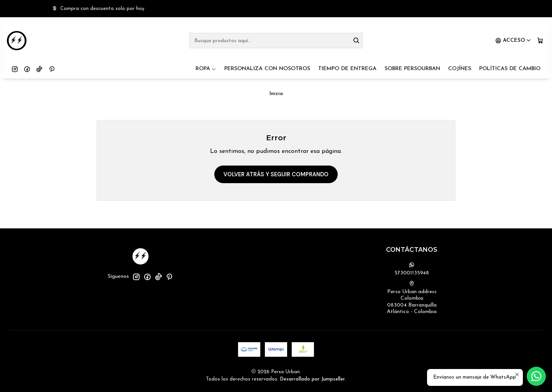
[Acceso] (513, 41)
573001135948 (412, 269)
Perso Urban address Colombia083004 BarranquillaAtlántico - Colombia (412, 298)
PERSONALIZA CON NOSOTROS (267, 69)
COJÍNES (460, 69)
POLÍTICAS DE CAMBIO (510, 69)
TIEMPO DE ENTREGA (347, 69)
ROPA (206, 69)
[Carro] (540, 41)
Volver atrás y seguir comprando (276, 174)
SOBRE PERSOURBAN (412, 69)
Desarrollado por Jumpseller (312, 379)
